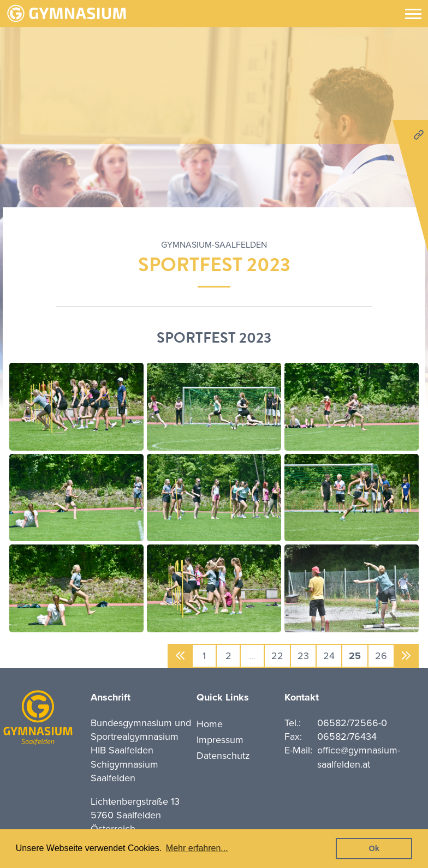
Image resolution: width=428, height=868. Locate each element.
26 (381, 656)
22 (277, 656)
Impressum (220, 740)
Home (210, 724)
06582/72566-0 (352, 723)
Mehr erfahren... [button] (197, 848)
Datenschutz (223, 756)
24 (329, 656)
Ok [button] (374, 848)
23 (303, 656)
